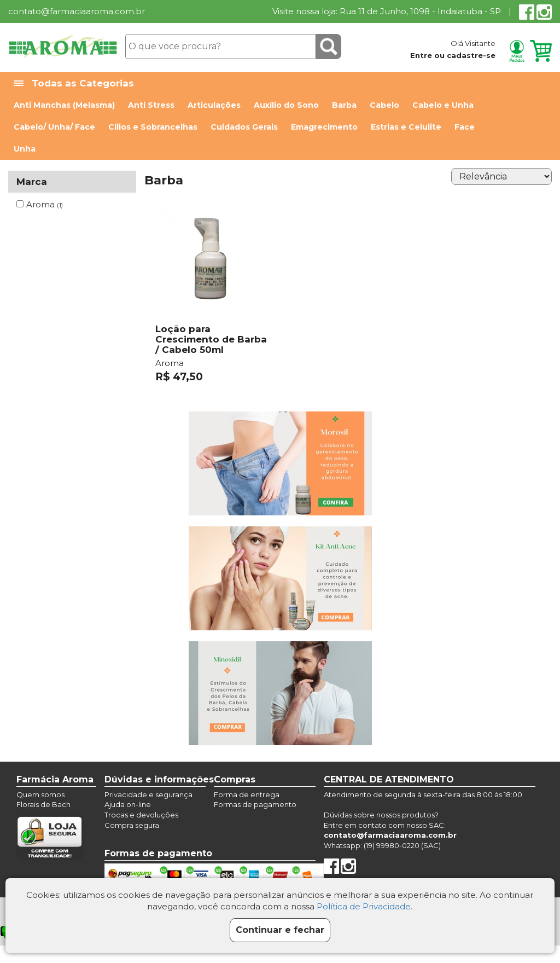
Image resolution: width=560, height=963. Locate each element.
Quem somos (40, 794)
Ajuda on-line (128, 804)
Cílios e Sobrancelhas (153, 127)
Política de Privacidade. (364, 906)
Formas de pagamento (255, 804)
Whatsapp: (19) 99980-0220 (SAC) (382, 845)
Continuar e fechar (280, 930)
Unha (25, 149)
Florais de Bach (43, 804)
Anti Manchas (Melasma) (64, 105)
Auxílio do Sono (286, 105)
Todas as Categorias (74, 83)
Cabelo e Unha (443, 105)
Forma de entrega (247, 794)
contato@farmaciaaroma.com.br (77, 11)
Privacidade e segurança (148, 794)
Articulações (214, 105)
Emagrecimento (324, 127)
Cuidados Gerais (244, 127)
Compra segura (132, 825)
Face (465, 127)
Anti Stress (151, 105)
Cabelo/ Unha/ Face (54, 127)
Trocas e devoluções (141, 815)
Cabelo (384, 105)
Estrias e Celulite (406, 127)
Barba (344, 105)
